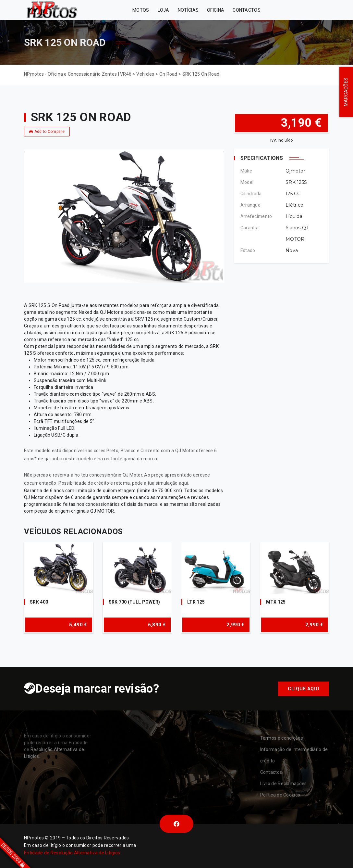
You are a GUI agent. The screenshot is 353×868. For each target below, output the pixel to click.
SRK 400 (39, 602)
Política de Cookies (280, 795)
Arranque (250, 205)
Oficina (216, 10)
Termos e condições (282, 738)
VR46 (313, 10)
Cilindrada (251, 194)
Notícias (188, 10)
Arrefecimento (256, 216)
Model (247, 182)
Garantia (250, 228)
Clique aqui (304, 689)
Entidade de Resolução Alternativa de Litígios (72, 853)
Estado (248, 250)
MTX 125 (276, 602)
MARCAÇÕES (346, 92)
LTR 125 (196, 602)
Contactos (247, 10)
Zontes (281, 10)
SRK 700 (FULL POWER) (134, 602)
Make (246, 171)
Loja (164, 10)
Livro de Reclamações (284, 784)
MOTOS (141, 10)
